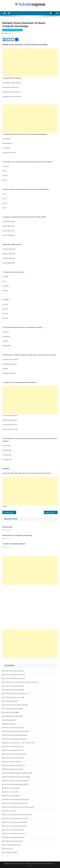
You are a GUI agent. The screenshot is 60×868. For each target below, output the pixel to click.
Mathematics (9, 720)
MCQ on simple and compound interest (17, 815)
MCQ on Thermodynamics (13, 830)
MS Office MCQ (7, 527)
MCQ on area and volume (13, 728)
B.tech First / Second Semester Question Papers (20, 682)
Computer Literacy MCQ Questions (14, 544)
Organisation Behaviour (12, 841)
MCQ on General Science (13, 758)
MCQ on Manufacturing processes (16, 777)
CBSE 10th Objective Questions (15, 694)
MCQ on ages (9, 724)
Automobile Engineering (12, 671)
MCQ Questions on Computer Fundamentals (17, 535)
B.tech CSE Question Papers (14, 675)
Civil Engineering (10, 701)
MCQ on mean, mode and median (15, 781)
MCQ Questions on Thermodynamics (11, 513)
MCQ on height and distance (14, 765)
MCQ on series (9, 811)
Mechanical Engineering (12, 837)
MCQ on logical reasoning (13, 769)
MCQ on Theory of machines (14, 826)
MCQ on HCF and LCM (12, 762)
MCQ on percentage (11, 796)
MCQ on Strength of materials (14, 822)
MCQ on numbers (10, 792)
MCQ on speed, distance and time (15, 818)
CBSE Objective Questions (13, 697)
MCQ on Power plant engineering (15, 800)
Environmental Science (12, 709)
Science (7, 849)
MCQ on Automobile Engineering (15, 731)
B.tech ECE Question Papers (14, 678)
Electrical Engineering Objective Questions (52, 513)
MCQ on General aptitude (13, 750)
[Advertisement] (30, 62)
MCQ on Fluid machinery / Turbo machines (18, 743)
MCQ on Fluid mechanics (12, 747)
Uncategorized (9, 852)
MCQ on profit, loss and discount (15, 803)
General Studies (10, 712)
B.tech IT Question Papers (13, 686)
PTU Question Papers (12, 845)
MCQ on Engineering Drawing (14, 739)
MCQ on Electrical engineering (14, 735)
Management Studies (12, 716)
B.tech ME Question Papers (13, 690)
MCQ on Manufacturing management (17, 773)
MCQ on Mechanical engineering (15, 784)
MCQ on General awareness (14, 754)
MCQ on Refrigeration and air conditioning (18, 807)
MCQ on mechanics (11, 788)
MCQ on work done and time (14, 834)
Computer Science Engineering (12, 30)
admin (9, 33)
